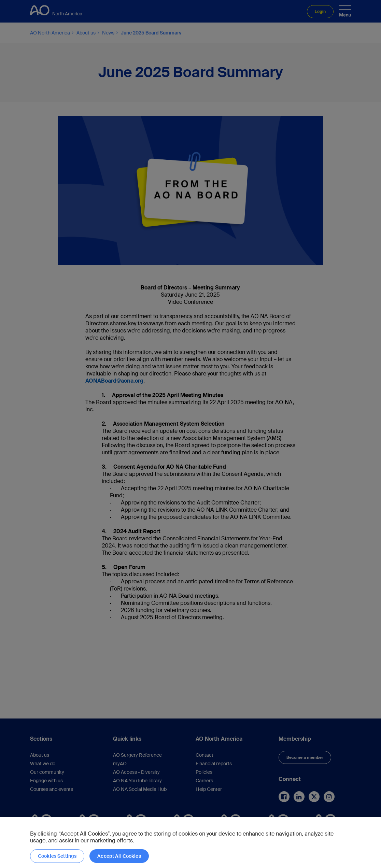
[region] (190, 842)
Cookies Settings (57, 856)
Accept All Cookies (119, 856)
